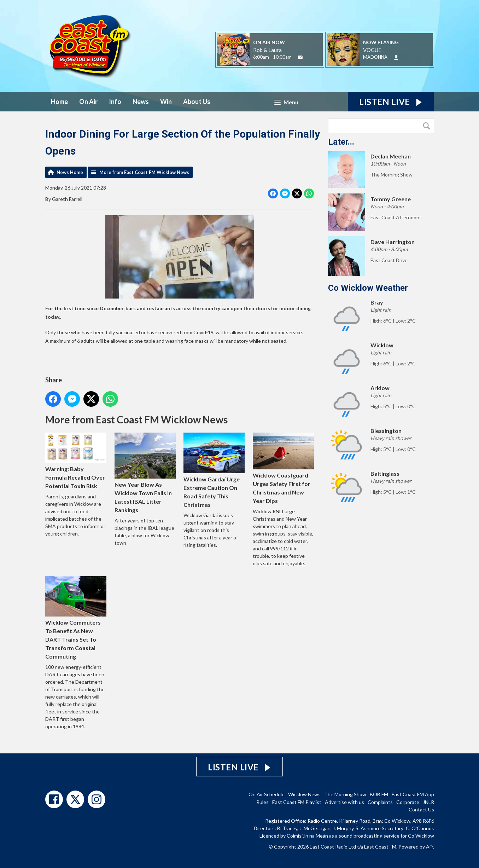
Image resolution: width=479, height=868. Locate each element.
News (141, 102)
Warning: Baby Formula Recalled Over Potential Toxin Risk (76, 461)
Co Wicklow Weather (368, 288)
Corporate (408, 802)
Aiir (430, 847)
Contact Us (421, 809)
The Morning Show (345, 794)
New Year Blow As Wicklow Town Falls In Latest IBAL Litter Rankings (145, 473)
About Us (197, 102)
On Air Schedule (267, 794)
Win (166, 102)
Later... (341, 142)
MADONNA (375, 57)
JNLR (428, 802)
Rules (262, 802)
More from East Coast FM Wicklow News (144, 172)
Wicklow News (304, 794)
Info (115, 102)
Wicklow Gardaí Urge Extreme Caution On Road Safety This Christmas (214, 470)
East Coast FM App (413, 794)
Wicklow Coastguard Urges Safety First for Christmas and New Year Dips (283, 468)
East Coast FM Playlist (297, 802)
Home (59, 102)
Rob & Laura (267, 50)
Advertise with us (344, 802)
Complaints (380, 802)
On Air (88, 102)
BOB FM (379, 794)
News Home (70, 172)
